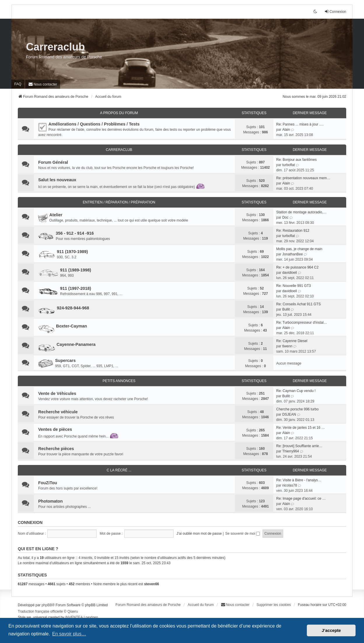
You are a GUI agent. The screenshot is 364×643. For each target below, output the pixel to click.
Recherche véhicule (58, 412)
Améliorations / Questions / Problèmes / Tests (94, 124)
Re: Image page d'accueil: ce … (301, 499)
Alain (286, 130)
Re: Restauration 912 (293, 231)
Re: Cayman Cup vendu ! (296, 391)
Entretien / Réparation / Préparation (119, 202)
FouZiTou (48, 483)
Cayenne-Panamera (76, 344)
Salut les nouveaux (57, 180)
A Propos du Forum (119, 113)
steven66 (152, 584)
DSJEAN (289, 414)
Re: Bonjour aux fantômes (296, 160)
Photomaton (50, 501)
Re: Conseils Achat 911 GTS (299, 304)
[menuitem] (43, 84)
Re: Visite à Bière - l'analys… (299, 480)
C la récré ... (119, 470)
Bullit (286, 309)
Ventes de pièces (55, 429)
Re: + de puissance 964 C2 (297, 267)
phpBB (47, 605)
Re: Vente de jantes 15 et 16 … (301, 428)
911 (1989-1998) (76, 270)
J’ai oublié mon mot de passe (199, 534)
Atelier (56, 215)
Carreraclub (55, 47)
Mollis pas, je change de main (299, 249)
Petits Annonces (119, 381)
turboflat (289, 165)
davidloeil (290, 273)
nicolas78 (290, 485)
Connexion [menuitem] (335, 12)
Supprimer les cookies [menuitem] (274, 605)
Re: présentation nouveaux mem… (303, 178)
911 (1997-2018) (76, 288)
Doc (285, 217)
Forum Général (53, 162)
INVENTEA (74, 617)
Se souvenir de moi (243, 534)
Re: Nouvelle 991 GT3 (294, 286)
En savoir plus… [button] (69, 634)
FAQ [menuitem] (18, 84)
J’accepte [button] (331, 630)
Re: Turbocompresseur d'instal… (302, 323)
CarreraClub (119, 150)
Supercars (65, 360)
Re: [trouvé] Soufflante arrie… (299, 446)
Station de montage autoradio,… (301, 212)
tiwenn (287, 346)
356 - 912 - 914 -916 (75, 233)
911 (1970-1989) (72, 252)
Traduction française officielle (40, 611)
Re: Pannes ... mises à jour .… (300, 124)
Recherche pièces (56, 449)
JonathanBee (293, 254)
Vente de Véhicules (57, 393)
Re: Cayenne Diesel (292, 341)
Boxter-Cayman (71, 326)
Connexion (30, 522)
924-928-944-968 (73, 308)
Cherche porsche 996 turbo (297, 409)
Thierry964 (291, 451)
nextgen (92, 617)
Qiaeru (73, 611)
